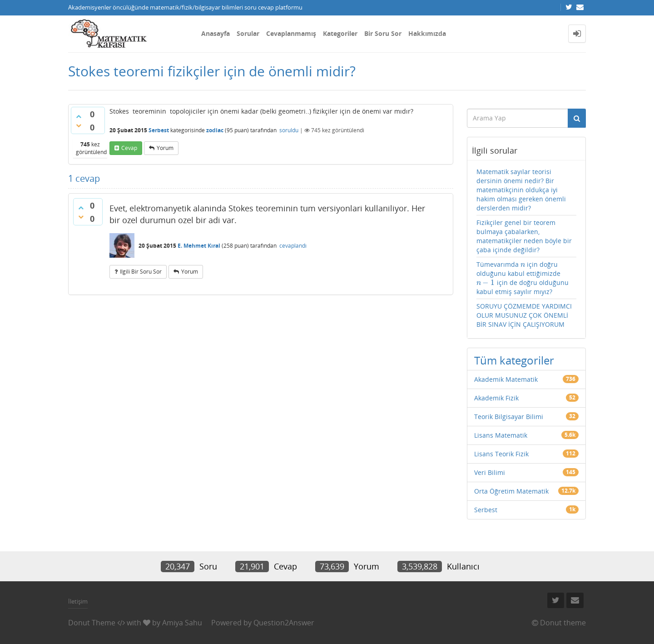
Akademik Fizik (496, 398)
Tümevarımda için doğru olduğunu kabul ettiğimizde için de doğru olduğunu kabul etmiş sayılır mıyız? (523, 278)
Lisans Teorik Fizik (501, 454)
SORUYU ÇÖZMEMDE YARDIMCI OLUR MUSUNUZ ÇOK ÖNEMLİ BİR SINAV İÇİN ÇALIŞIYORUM (524, 315)
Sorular (248, 33)
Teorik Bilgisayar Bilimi (509, 417)
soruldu (289, 130)
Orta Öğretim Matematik (511, 491)
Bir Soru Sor (383, 33)
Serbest (159, 130)
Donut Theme (92, 623)
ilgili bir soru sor (141, 272)
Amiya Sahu (182, 623)
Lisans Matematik (501, 435)
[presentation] (523, 264)
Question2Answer (284, 623)
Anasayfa (216, 33)
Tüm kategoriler (514, 360)
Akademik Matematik (506, 379)
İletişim (78, 601)
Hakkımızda (427, 33)
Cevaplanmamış (291, 33)
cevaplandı (293, 246)
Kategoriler (340, 33)
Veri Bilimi (490, 472)
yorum (165, 148)
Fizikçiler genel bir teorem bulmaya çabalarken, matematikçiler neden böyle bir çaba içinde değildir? (524, 236)
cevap (129, 148)
